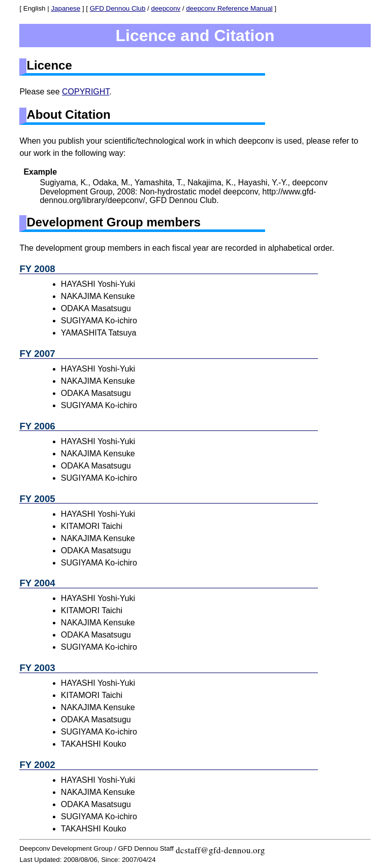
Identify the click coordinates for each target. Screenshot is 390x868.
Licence (49, 65)
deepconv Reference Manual (229, 8)
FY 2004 (37, 583)
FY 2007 (37, 354)
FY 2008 (37, 269)
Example (40, 172)
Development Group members (113, 222)
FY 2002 (37, 765)
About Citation (68, 114)
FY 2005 (37, 499)
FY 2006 (37, 426)
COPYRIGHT (86, 92)
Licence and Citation (195, 36)
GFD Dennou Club (118, 8)
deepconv (166, 8)
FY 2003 (37, 668)
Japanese (66, 8)
